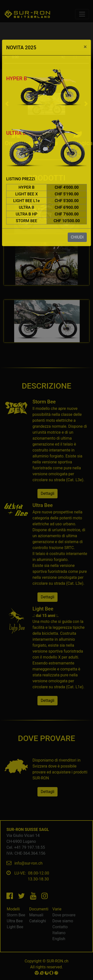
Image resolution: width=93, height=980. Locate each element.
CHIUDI (77, 237)
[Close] (85, 47)
